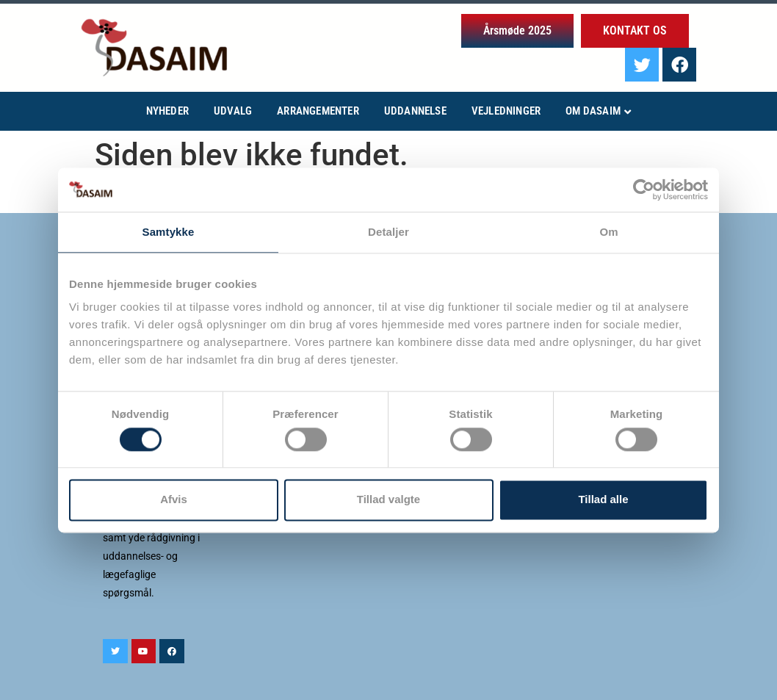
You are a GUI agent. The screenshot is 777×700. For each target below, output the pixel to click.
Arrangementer (318, 111)
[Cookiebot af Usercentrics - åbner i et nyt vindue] (644, 190)
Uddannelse (415, 111)
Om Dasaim (593, 111)
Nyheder (167, 111)
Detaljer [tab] (388, 232)
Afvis (174, 500)
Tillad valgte (388, 500)
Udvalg (233, 111)
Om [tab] (608, 232)
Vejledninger (506, 111)
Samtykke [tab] (169, 232)
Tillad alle (603, 500)
